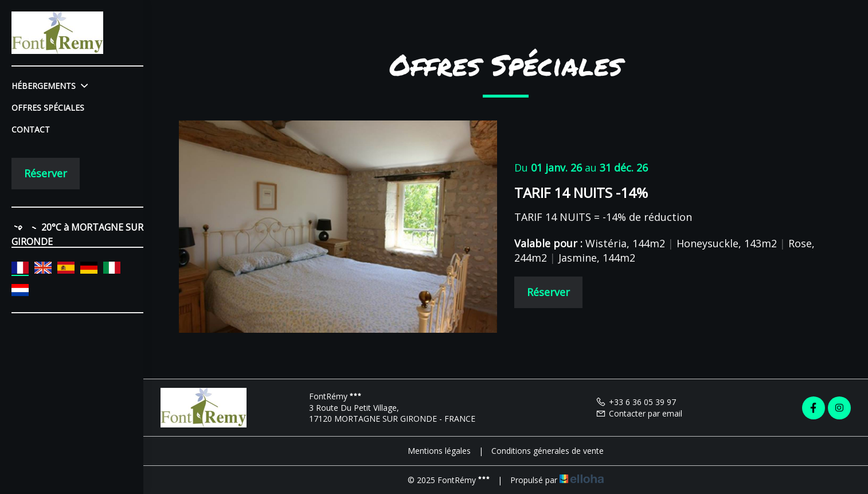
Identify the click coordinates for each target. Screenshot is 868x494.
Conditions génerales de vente (548, 451)
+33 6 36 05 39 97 (636, 402)
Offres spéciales (48, 108)
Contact (31, 129)
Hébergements (50, 86)
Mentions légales (439, 451)
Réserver (46, 173)
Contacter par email (639, 413)
